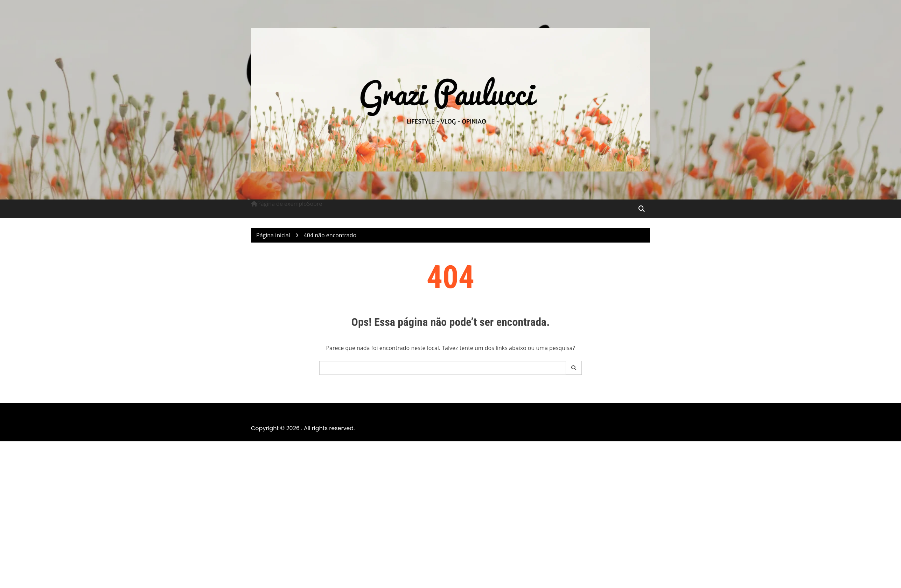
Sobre (315, 204)
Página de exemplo (282, 204)
